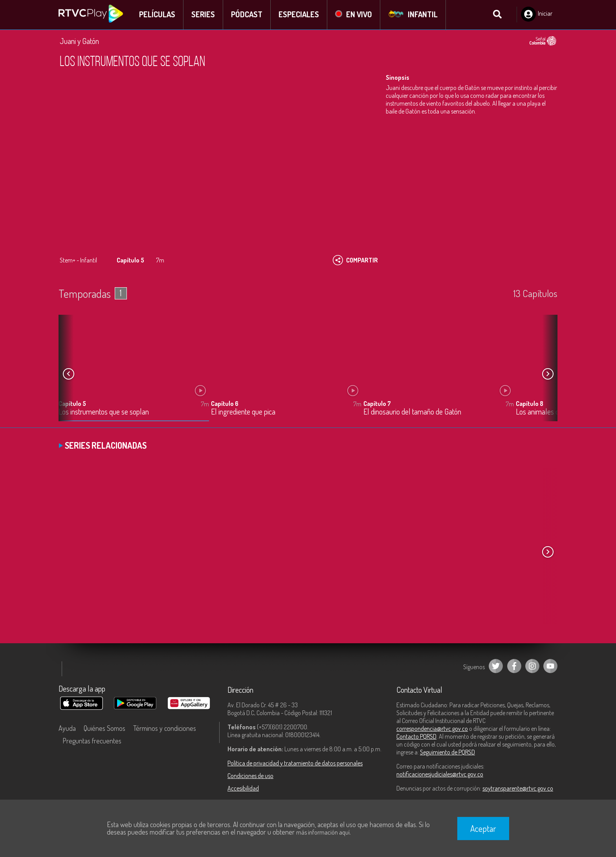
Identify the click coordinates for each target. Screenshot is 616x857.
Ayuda (67, 729)
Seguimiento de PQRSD (447, 752)
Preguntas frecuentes (92, 741)
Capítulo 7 (377, 404)
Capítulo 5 (72, 404)
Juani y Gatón (79, 41)
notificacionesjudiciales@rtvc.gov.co (440, 774)
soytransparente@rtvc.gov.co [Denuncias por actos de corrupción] (518, 789)
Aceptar (483, 828)
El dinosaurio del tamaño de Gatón (412, 412)
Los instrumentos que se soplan (104, 412)
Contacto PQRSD (416, 737)
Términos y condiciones (165, 729)
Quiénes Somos (104, 729)
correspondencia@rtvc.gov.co (432, 729)
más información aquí (323, 832)
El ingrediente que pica (243, 412)
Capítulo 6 (225, 404)
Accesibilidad (243, 789)
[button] (548, 374)
